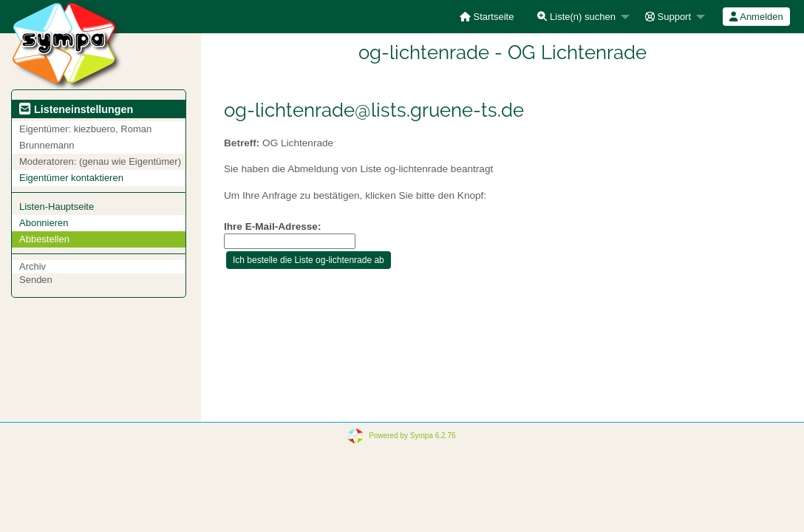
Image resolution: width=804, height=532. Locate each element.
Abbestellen (44, 239)
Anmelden (756, 17)
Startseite (487, 17)
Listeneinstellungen (76, 109)
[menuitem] (487, 17)
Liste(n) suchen (576, 17)
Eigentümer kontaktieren (71, 178)
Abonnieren (44, 223)
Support (668, 17)
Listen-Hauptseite (57, 207)
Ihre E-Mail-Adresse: (272, 226)
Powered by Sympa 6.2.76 (412, 436)
